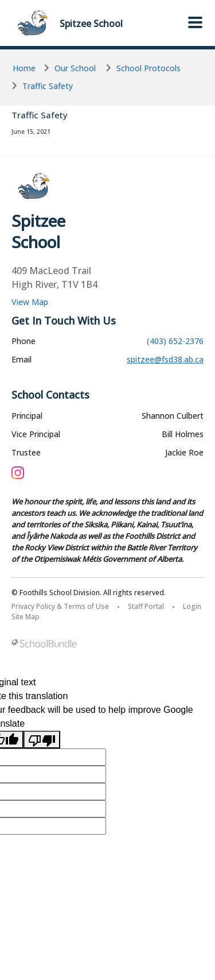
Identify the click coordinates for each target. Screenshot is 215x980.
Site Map (26, 617)
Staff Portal (146, 606)
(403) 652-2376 (175, 341)
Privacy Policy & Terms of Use (60, 606)
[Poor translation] (42, 740)
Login (192, 606)
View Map (30, 302)
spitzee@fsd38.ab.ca (165, 359)
